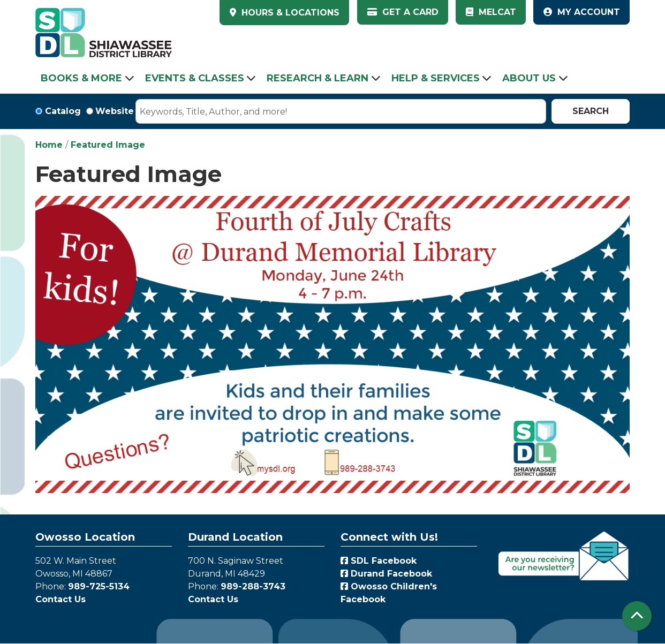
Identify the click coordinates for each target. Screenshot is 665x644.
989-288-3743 (253, 586)
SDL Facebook (379, 561)
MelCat (491, 12)
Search (591, 111)
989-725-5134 (99, 586)
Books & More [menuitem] (81, 78)
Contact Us (61, 599)
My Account (582, 12)
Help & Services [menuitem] (436, 78)
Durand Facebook (386, 574)
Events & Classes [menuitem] (195, 78)
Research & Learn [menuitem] (318, 78)
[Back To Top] (637, 616)
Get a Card (403, 12)
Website (115, 111)
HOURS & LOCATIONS (289, 13)
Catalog (63, 111)
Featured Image (108, 145)
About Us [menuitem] (529, 78)
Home (49, 145)
